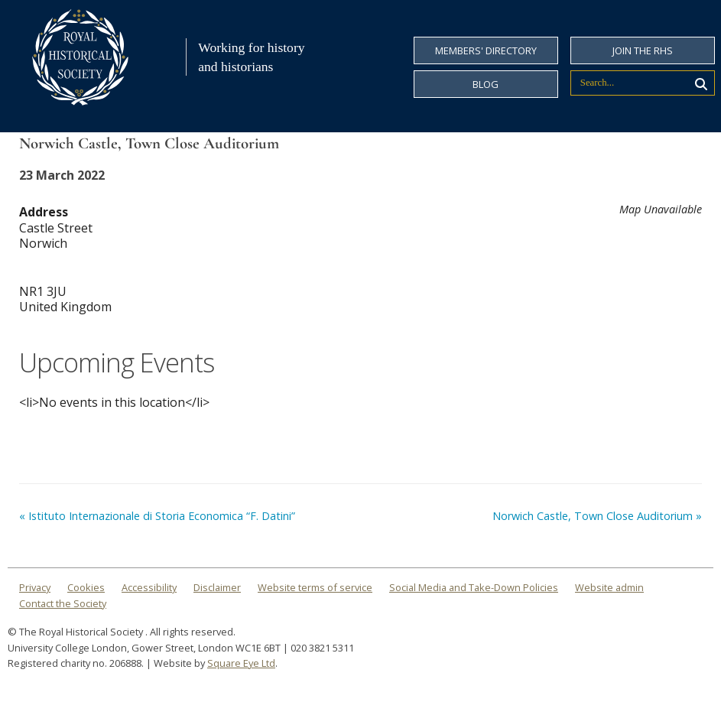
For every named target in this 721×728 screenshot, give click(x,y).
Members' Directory (486, 50)
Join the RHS (643, 50)
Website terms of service (315, 587)
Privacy (35, 587)
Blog (486, 84)
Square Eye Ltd (241, 663)
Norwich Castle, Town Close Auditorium (597, 516)
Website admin (609, 587)
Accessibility (149, 587)
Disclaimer (217, 587)
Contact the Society (63, 603)
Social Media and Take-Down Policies (474, 587)
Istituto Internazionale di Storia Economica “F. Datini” (157, 516)
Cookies (86, 587)
